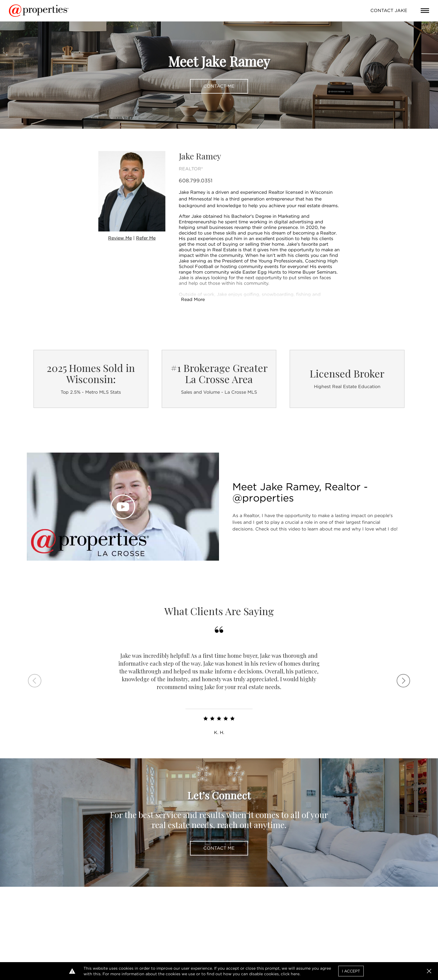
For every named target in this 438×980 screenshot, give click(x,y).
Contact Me (219, 86)
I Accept (351, 971)
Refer (146, 238)
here (295, 974)
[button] (429, 971)
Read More (193, 299)
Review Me (120, 238)
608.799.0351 (196, 181)
